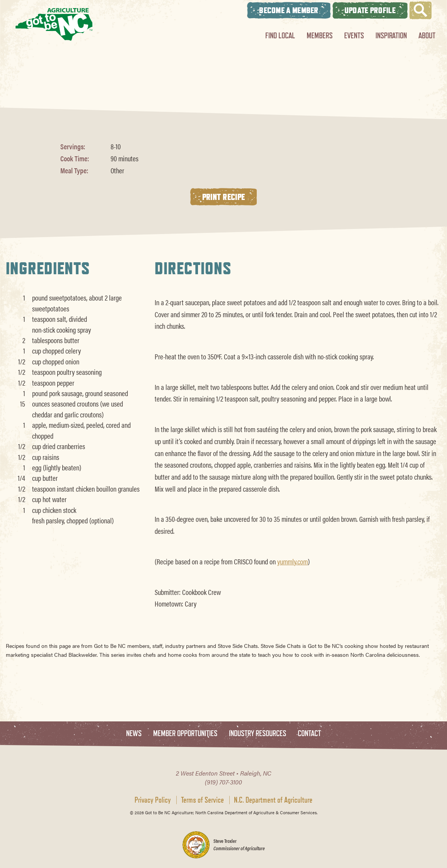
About (427, 35)
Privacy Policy (153, 800)
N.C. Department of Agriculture (273, 800)
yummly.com (293, 561)
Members (320, 35)
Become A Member (289, 10)
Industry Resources (258, 734)
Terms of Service (202, 800)
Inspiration (391, 35)
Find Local (280, 35)
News (134, 734)
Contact (309, 734)
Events (354, 35)
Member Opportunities (185, 734)
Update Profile (370, 10)
